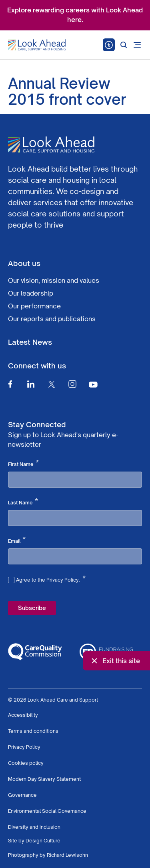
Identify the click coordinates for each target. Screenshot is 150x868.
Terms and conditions (33, 731)
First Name (23, 464)
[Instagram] (72, 384)
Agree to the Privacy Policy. (51, 579)
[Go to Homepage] (37, 45)
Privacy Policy (24, 747)
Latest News (30, 342)
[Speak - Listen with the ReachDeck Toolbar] (109, 45)
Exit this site (115, 661)
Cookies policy (26, 763)
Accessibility (23, 715)
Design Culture (43, 841)
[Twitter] (52, 384)
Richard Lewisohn (67, 855)
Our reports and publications (52, 319)
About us (24, 263)
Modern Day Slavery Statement (44, 779)
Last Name (23, 502)
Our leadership (31, 293)
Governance (22, 795)
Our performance (34, 306)
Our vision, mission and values (54, 280)
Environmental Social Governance (47, 811)
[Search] (124, 45)
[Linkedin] (31, 384)
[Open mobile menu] (137, 45)
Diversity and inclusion (34, 827)
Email (17, 540)
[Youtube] (93, 384)
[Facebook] (10, 384)
